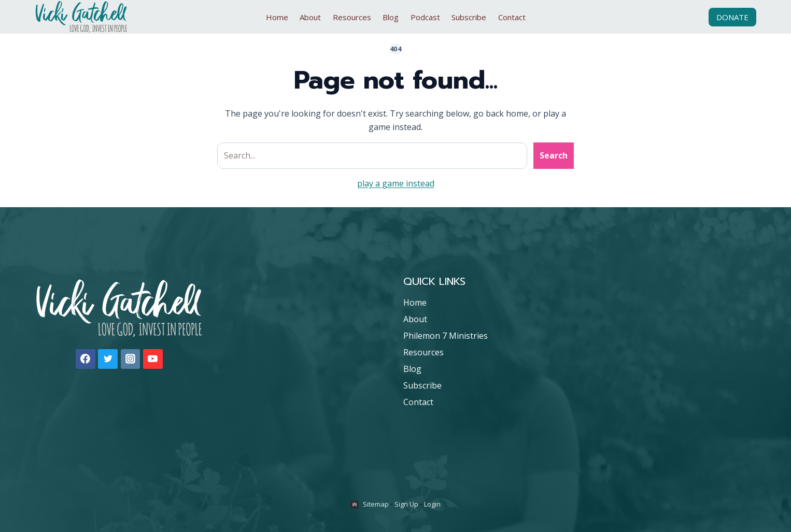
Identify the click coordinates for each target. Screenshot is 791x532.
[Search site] (372, 156)
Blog (391, 17)
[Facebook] (86, 359)
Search (554, 155)
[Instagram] (131, 359)
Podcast (425, 17)
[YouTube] (153, 359)
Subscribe (469, 17)
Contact (512, 17)
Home (277, 17)
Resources (352, 17)
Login (432, 504)
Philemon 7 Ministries (446, 336)
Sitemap (376, 504)
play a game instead (396, 183)
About (310, 17)
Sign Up (406, 504)
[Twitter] (108, 359)
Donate (732, 17)
